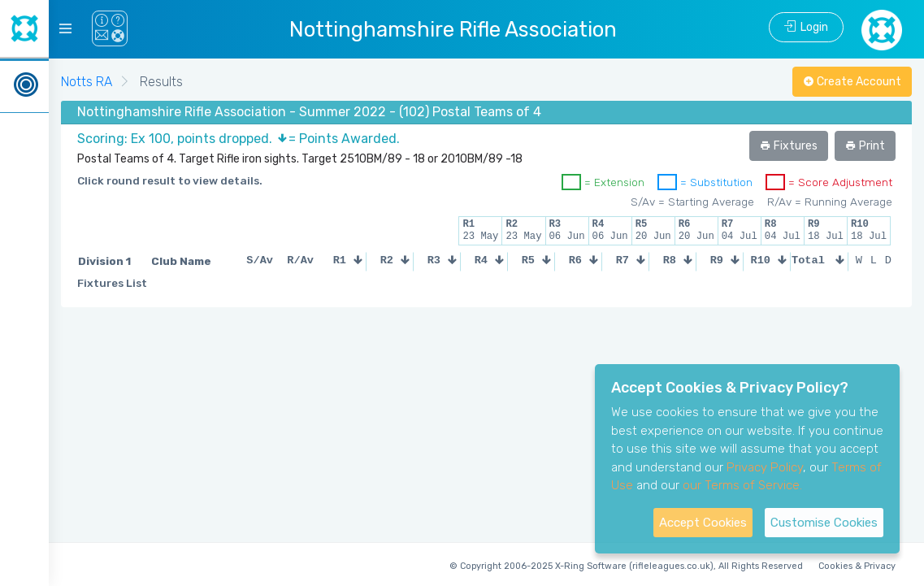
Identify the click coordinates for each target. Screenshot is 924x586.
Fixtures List (112, 283)
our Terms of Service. (742, 485)
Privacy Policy (765, 467)
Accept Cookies (703, 523)
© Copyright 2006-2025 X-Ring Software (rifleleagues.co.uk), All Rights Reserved (626, 566)
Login (806, 27)
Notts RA (87, 82)
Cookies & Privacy (857, 566)
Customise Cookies (824, 523)
